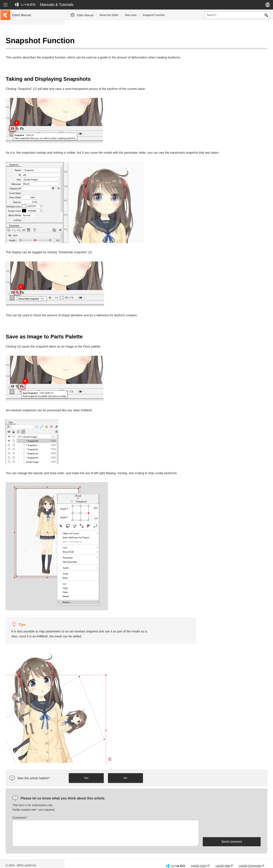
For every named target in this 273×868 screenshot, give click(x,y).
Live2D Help (223, 861)
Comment (85, 813)
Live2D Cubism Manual (26, 42)
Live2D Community (250, 861)
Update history (21, 66)
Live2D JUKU (199, 861)
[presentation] (232, 824)
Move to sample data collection (31, 54)
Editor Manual (85, 15)
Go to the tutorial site (25, 48)
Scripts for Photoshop (25, 143)
